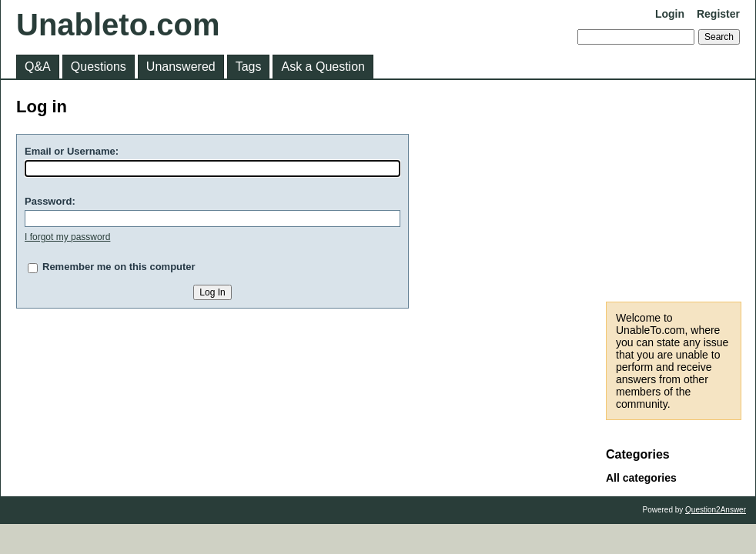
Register (718, 14)
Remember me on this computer (119, 267)
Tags (249, 67)
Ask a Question (323, 67)
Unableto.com (118, 25)
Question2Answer (716, 510)
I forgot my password (67, 237)
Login (670, 14)
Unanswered (181, 67)
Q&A (38, 67)
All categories (641, 478)
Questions (99, 67)
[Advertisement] (674, 191)
